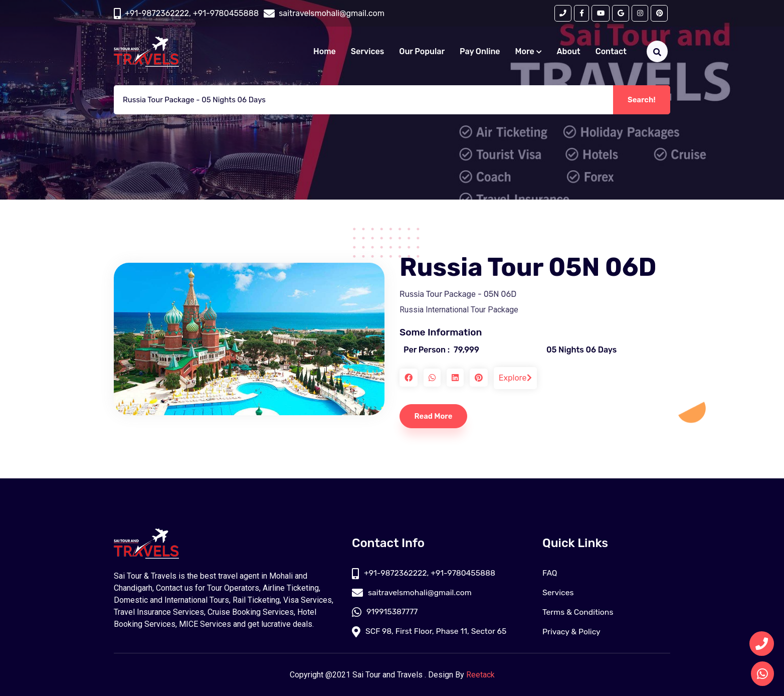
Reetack (480, 675)
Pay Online (480, 52)
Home (325, 52)
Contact (611, 52)
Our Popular (422, 52)
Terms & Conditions (578, 612)
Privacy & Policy (572, 632)
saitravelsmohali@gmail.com (413, 592)
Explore (515, 378)
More (529, 52)
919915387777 (385, 612)
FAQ (550, 573)
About (569, 52)
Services (367, 52)
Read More (434, 416)
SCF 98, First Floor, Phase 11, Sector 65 (431, 632)
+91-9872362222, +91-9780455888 (192, 13)
